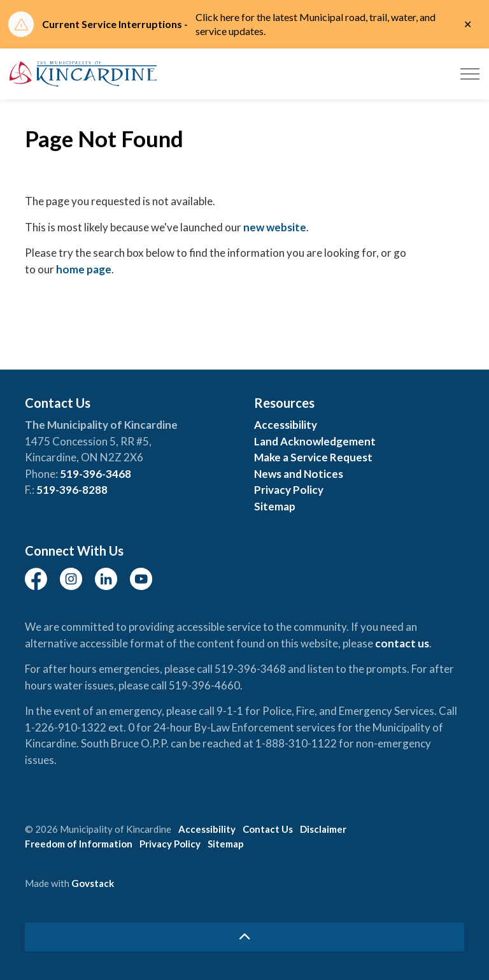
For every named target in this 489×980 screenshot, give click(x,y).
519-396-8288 (72, 490)
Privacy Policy (289, 490)
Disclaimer (323, 829)
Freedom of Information (79, 844)
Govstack (93, 883)
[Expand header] (470, 74)
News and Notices (299, 474)
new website (275, 227)
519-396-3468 (96, 474)
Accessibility (286, 425)
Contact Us (268, 829)
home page (84, 269)
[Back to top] (244, 937)
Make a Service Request (313, 457)
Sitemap (275, 506)
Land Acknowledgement (315, 441)
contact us (402, 643)
